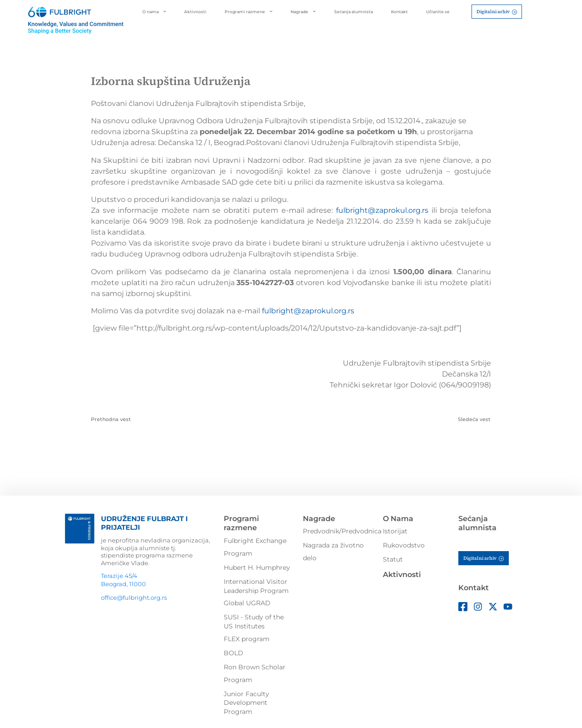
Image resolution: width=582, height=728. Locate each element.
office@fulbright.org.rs (134, 597)
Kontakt (399, 12)
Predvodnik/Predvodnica (342, 531)
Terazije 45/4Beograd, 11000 (123, 580)
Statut (393, 559)
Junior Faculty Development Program (246, 703)
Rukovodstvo (404, 545)
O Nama (398, 519)
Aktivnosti (195, 12)
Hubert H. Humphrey (257, 567)
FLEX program (247, 639)
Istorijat (395, 531)
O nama (154, 11)
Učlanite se (438, 12)
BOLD (233, 653)
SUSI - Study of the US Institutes (254, 622)
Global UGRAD (247, 603)
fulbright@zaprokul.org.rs (382, 210)
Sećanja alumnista (354, 12)
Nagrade (303, 11)
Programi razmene (248, 11)
